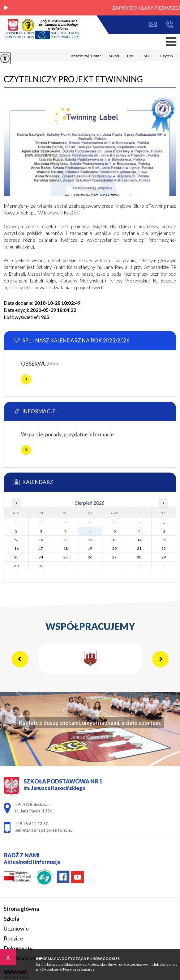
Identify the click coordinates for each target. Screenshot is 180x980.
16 (16, 548)
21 (139, 548)
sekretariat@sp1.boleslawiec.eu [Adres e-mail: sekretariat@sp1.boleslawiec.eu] (44, 830)
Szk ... (145, 56)
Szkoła (111, 56)
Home (96, 56)
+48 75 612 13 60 (170, 25)
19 (90, 548)
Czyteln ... (165, 56)
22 (164, 548)
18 (66, 548)
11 (66, 540)
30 (16, 566)
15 (164, 540)
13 (114, 540)
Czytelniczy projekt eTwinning (73, 79)
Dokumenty (18, 948)
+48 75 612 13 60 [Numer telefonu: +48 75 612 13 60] (32, 824)
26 (90, 557)
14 (139, 540)
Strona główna (21, 909)
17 (41, 548)
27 (114, 557)
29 (164, 557)
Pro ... (128, 56)
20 (114, 548)
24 (41, 557)
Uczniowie (16, 928)
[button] (6, 8)
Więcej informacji (26, 379)
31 (41, 566)
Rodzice (13, 938)
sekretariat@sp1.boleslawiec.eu (153, 24)
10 (41, 540)
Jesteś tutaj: (81, 56)
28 (139, 557)
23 (16, 557)
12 (90, 540)
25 (66, 557)
